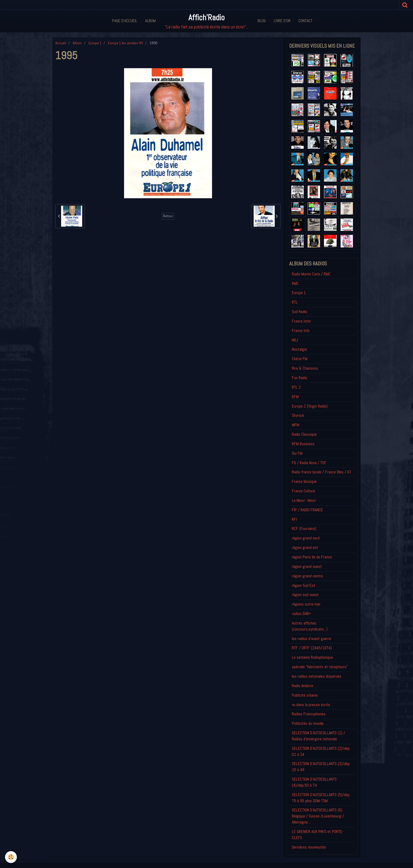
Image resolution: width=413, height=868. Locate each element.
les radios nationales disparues (317, 676)
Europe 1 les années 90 (126, 43)
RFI (294, 519)
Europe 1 (95, 43)
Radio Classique (304, 434)
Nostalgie (299, 349)
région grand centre (307, 576)
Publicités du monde (308, 723)
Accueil (61, 43)
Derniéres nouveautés (309, 847)
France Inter (301, 321)
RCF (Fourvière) (304, 529)
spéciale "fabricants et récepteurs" (320, 667)
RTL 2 (296, 387)
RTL (295, 302)
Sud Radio (299, 312)
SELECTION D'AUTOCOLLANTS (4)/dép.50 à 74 (314, 782)
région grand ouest (307, 566)
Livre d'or (282, 21)
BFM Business (303, 444)
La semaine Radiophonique (312, 657)
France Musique (304, 481)
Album (150, 21)
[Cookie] (11, 857)
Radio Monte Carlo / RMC (311, 274)
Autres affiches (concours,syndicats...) (310, 626)
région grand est (305, 547)
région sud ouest (305, 595)
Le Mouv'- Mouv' (304, 500)
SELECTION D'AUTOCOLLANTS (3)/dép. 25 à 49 (321, 767)
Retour (168, 216)
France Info (301, 331)
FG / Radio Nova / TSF (309, 463)
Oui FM (297, 453)
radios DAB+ (301, 614)
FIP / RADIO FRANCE (307, 510)
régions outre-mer (306, 604)
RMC (295, 283)
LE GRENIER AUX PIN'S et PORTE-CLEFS (318, 835)
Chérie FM (300, 359)
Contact (305, 21)
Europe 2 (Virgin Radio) (310, 406)
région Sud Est (304, 585)
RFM (295, 397)
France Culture (303, 491)
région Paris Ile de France (312, 557)
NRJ (295, 340)
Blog (262, 21)
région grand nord (306, 538)
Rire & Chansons (305, 368)
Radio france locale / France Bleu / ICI (321, 472)
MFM (296, 425)
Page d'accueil (125, 21)
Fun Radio (299, 378)
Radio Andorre (303, 686)
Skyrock (298, 415)
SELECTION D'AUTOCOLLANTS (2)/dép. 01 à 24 (321, 751)
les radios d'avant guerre (311, 639)
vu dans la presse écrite (311, 705)
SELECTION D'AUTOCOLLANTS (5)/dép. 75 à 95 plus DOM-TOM (321, 798)
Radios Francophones (309, 714)
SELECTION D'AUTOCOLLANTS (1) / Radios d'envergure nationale (318, 736)
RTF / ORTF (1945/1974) (312, 648)
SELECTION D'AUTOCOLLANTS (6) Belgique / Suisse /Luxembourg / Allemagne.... (318, 816)
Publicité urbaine (305, 695)
